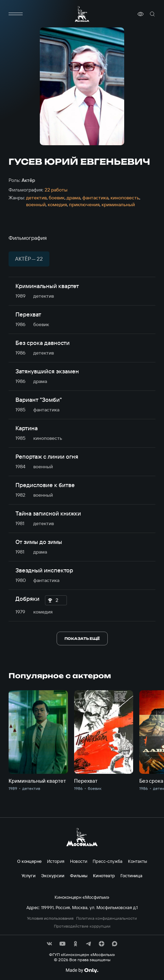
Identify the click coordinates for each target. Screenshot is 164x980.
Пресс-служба (108, 861)
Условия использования (50, 918)
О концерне (29, 861)
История (56, 861)
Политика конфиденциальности (107, 918)
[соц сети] (49, 944)
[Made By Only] (82, 970)
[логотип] (82, 14)
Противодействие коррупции (82, 926)
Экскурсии (53, 876)
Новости (79, 861)
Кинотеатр (104, 876)
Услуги (29, 876)
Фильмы (79, 876)
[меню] (15, 14)
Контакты (138, 861)
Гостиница (131, 876)
